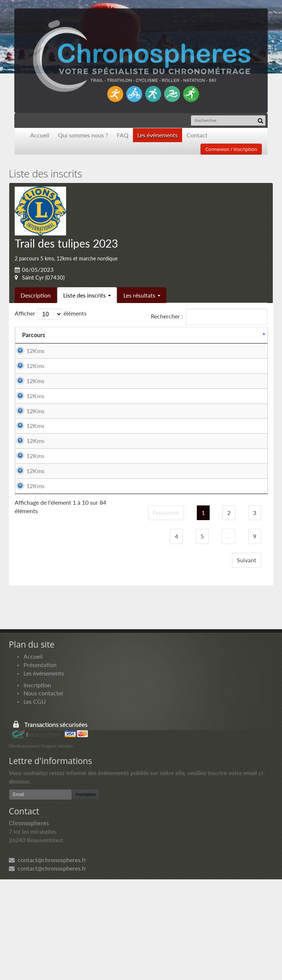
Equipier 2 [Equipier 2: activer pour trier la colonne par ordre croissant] (179, 335)
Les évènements (158, 135)
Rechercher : (209, 317)
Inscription (37, 786)
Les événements (44, 774)
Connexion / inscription (231, 149)
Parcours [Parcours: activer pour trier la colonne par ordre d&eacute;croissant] (34, 335)
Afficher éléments (51, 314)
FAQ (123, 135)
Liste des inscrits (87, 295)
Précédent (166, 613)
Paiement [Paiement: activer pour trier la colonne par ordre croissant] (220, 335)
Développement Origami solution (41, 846)
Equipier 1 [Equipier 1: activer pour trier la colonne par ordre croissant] (105, 335)
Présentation (40, 765)
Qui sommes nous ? (83, 135)
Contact (197, 135)
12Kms (35, 351)
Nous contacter (44, 794)
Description (36, 295)
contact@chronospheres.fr (48, 961)
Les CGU (35, 802)
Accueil (40, 135)
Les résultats (142, 295)
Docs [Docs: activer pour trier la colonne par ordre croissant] (254, 335)
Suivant (247, 661)
